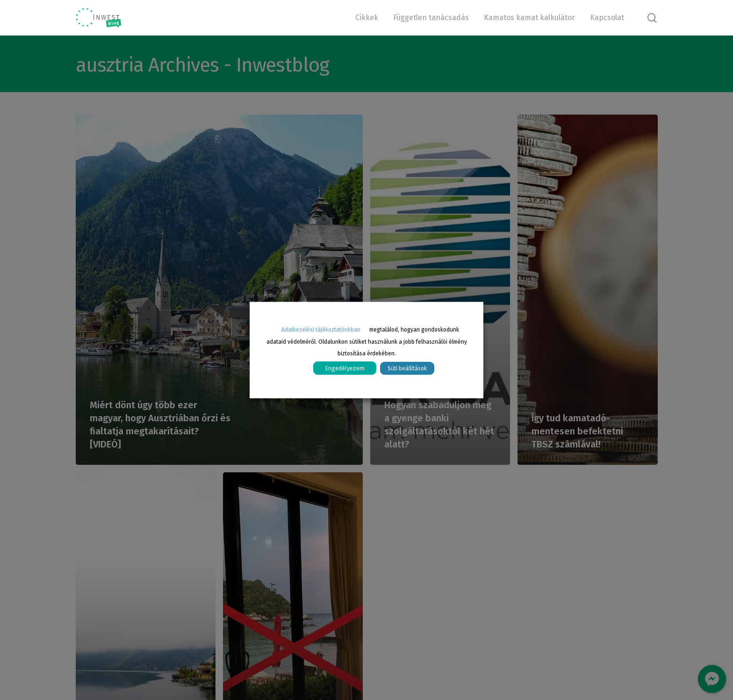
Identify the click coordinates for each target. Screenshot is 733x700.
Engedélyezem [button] (345, 368)
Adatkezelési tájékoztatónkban (321, 329)
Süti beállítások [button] (407, 368)
